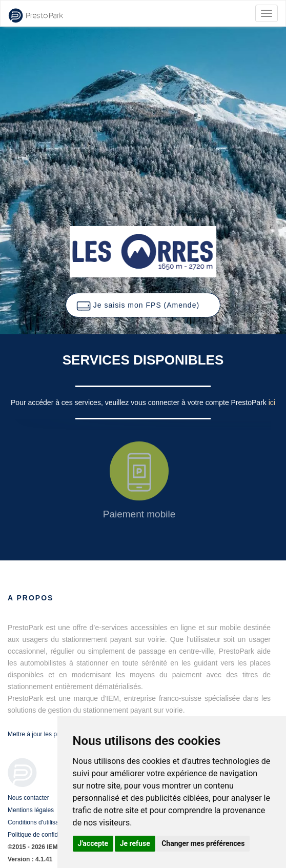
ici (272, 402)
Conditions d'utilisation (38, 822)
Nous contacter (28, 798)
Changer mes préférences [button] (203, 843)
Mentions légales (31, 810)
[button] (143, 305)
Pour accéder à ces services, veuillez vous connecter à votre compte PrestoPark (140, 402)
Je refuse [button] (135, 843)
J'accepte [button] (93, 843)
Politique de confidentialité (43, 835)
